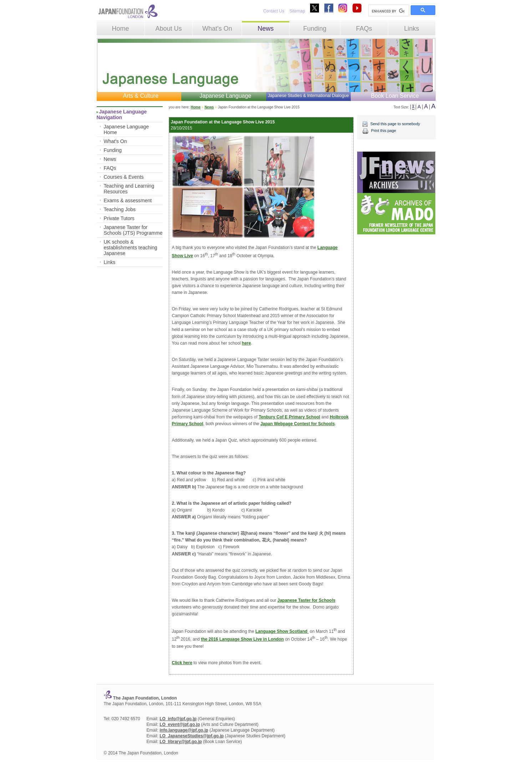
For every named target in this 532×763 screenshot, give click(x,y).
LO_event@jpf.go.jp (180, 724)
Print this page (384, 131)
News (266, 29)
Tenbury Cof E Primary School (289, 417)
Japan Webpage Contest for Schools (298, 424)
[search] (388, 11)
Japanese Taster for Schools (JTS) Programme (133, 230)
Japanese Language (225, 96)
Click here (182, 663)
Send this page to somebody (395, 124)
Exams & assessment (128, 200)
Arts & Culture (141, 96)
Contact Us (273, 11)
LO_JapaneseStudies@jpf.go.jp (192, 736)
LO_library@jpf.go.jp (181, 742)
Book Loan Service (395, 96)
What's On (217, 29)
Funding (315, 29)
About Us (168, 29)
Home (121, 29)
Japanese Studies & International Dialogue (308, 96)
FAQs (364, 29)
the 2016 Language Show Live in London (242, 639)
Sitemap (297, 11)
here (246, 343)
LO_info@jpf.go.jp (178, 719)
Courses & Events (124, 177)
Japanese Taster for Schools (306, 600)
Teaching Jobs (120, 209)
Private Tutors (119, 218)
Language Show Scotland (282, 631)
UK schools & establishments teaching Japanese (131, 248)
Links (412, 29)
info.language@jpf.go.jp (184, 730)
